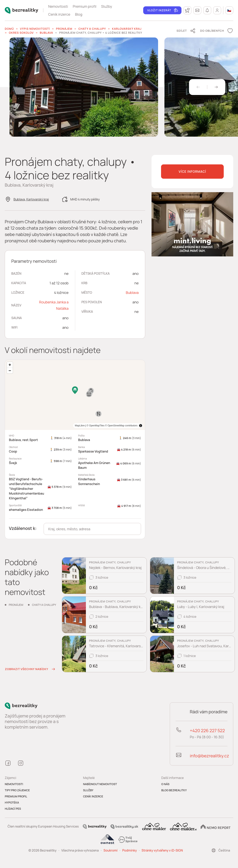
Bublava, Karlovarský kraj (31, 199)
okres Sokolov (21, 33)
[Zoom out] (10, 371)
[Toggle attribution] (141, 426)
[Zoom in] (10, 365)
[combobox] (92, 529)
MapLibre (132, 426)
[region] (75, 395)
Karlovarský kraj (127, 29)
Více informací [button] (192, 172)
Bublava (46, 33)
